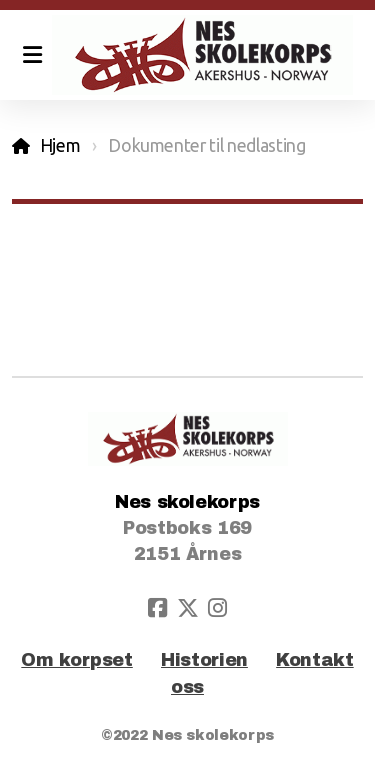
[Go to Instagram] (218, 608)
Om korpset (76, 660)
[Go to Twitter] (188, 608)
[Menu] (32, 55)
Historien (204, 660)
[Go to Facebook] (158, 608)
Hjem (60, 145)
